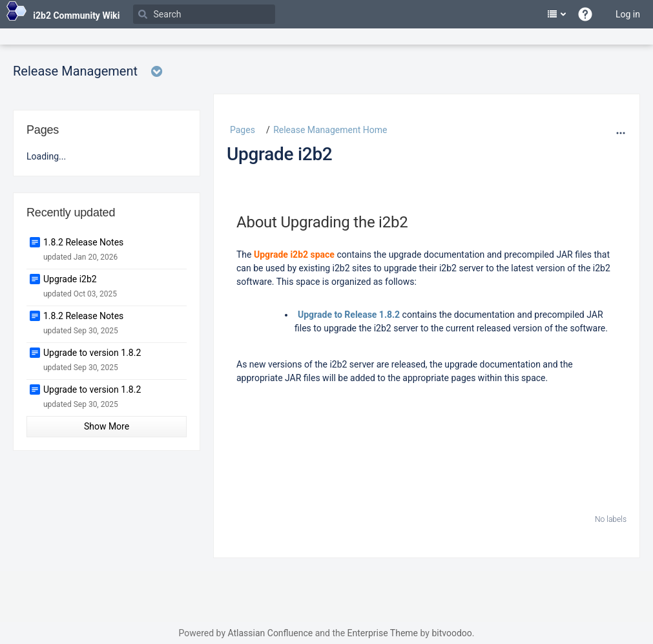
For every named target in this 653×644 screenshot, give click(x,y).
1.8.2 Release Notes (83, 242)
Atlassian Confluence (270, 633)
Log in (628, 14)
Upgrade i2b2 (280, 154)
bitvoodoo (451, 633)
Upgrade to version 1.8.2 (92, 353)
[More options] (620, 133)
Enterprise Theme (383, 633)
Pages (243, 130)
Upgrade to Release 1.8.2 (349, 315)
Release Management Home (330, 130)
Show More (107, 426)
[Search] (204, 14)
